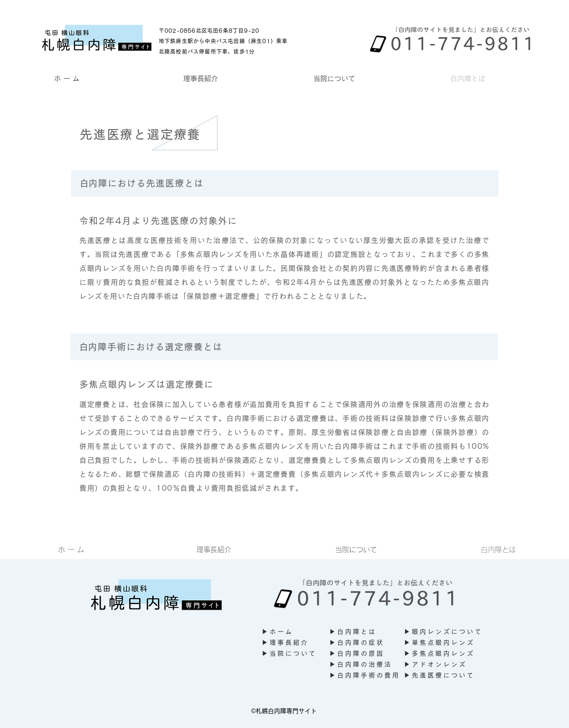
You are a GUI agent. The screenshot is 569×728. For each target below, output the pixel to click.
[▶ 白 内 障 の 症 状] (356, 643)
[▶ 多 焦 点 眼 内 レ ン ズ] (441, 654)
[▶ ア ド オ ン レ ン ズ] (437, 665)
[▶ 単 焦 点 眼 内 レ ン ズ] (441, 643)
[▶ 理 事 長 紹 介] (288, 643)
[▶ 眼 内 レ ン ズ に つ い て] (446, 632)
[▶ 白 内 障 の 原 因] (361, 654)
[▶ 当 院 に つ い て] (296, 654)
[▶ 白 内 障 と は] (358, 632)
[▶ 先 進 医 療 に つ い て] (441, 675)
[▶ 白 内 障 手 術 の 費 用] (367, 675)
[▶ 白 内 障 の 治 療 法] (362, 665)
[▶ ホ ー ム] (288, 632)
